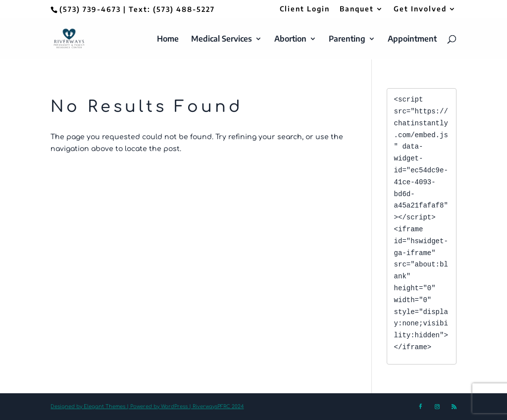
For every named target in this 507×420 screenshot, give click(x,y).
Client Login (305, 9)
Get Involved (420, 9)
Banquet (357, 9)
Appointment (412, 39)
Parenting (347, 39)
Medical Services (222, 39)
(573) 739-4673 (90, 9)
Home (168, 39)
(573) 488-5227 (184, 9)
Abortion (290, 39)
